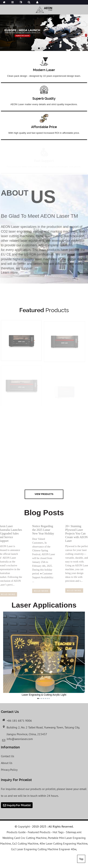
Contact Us (8, 756)
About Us (7, 763)
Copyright (23, 826)
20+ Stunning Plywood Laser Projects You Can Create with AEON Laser (74, 533)
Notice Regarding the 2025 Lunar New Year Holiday (41, 530)
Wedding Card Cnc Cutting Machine (24, 838)
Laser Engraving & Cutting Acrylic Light (44, 654)
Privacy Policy (9, 770)
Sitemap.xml (74, 832)
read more (39, 591)
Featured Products (39, 832)
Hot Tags (58, 832)
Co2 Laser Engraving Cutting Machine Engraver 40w (44, 849)
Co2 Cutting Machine (25, 843)
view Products (44, 494)
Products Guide (16, 832)
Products (44, 310)
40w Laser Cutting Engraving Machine (64, 843)
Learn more (9, 275)
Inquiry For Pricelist (19, 805)
